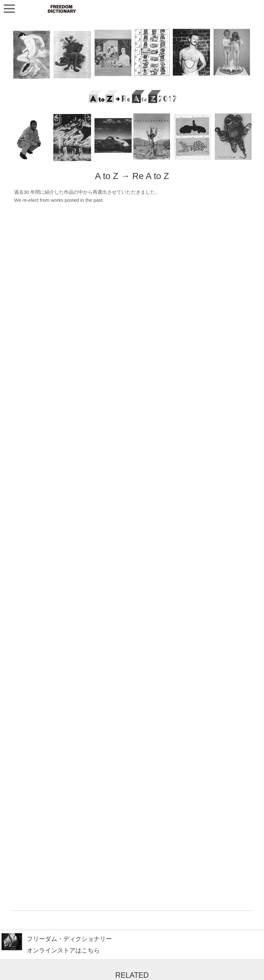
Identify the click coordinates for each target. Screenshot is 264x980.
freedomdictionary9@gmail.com (47, 971)
